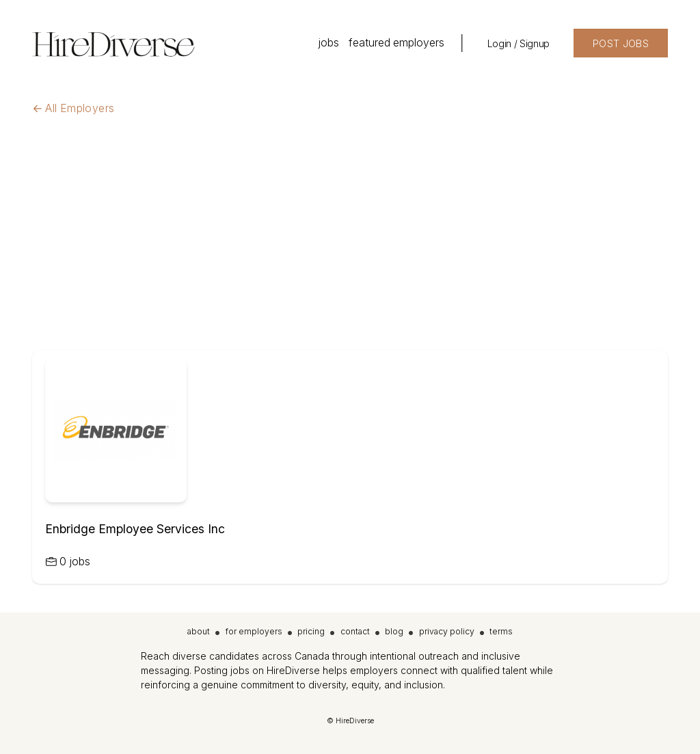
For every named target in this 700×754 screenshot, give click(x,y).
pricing (311, 631)
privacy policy (447, 631)
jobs (328, 43)
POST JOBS (621, 43)
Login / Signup (519, 43)
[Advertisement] (350, 248)
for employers (254, 631)
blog (394, 631)
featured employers (396, 43)
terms (501, 631)
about (199, 631)
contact (355, 631)
